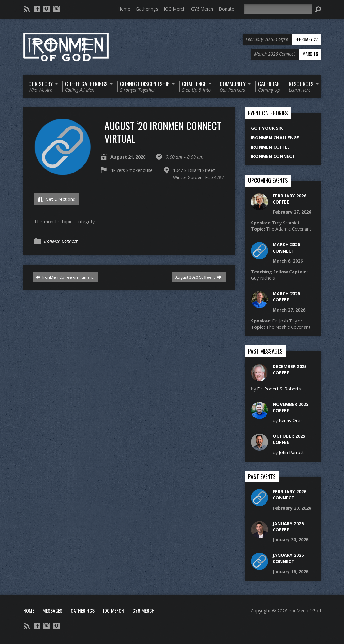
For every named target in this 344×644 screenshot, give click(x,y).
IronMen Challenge (275, 138)
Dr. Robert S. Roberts (279, 389)
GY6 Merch (202, 9)
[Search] (278, 9)
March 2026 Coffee (286, 297)
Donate (226, 9)
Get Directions (56, 199)
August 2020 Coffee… (199, 277)
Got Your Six (267, 128)
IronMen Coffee (270, 147)
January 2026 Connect (288, 558)
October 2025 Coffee (289, 439)
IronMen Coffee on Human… (65, 277)
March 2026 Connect (286, 248)
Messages (52, 610)
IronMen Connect (61, 241)
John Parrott (291, 452)
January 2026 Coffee (288, 527)
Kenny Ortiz (291, 420)
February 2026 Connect (289, 495)
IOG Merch (175, 9)
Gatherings (147, 9)
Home (124, 9)
